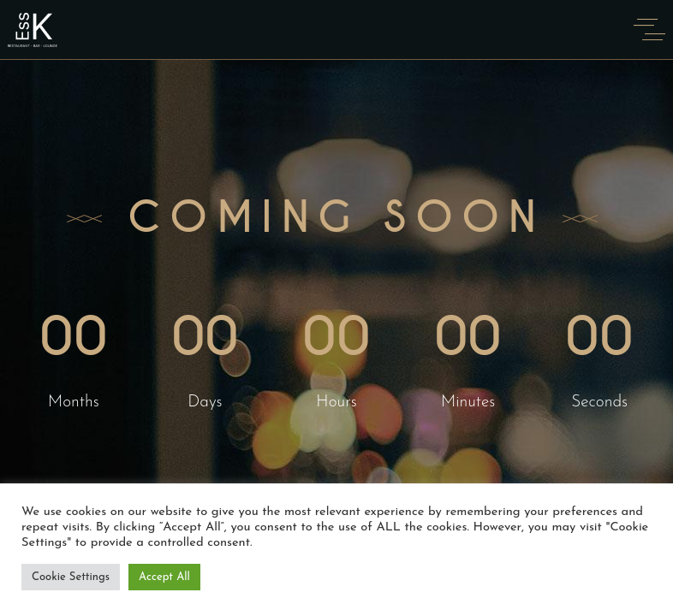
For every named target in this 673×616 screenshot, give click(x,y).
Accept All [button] (164, 577)
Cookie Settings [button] (71, 577)
